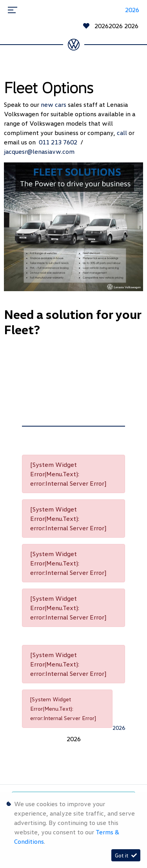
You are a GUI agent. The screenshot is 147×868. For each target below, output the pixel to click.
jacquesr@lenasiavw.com (39, 151)
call (123, 133)
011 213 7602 (60, 142)
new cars (54, 104)
